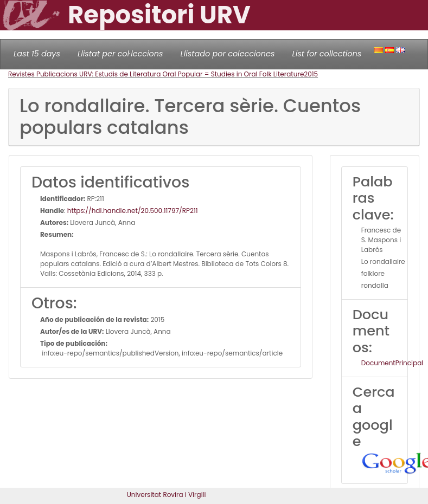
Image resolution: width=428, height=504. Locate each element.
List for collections (327, 54)
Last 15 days (37, 54)
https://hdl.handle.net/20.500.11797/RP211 (133, 211)
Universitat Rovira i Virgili (167, 495)
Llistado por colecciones (228, 54)
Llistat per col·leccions (120, 54)
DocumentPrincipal (392, 363)
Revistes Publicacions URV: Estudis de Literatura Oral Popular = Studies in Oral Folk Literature (156, 74)
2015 (311, 74)
